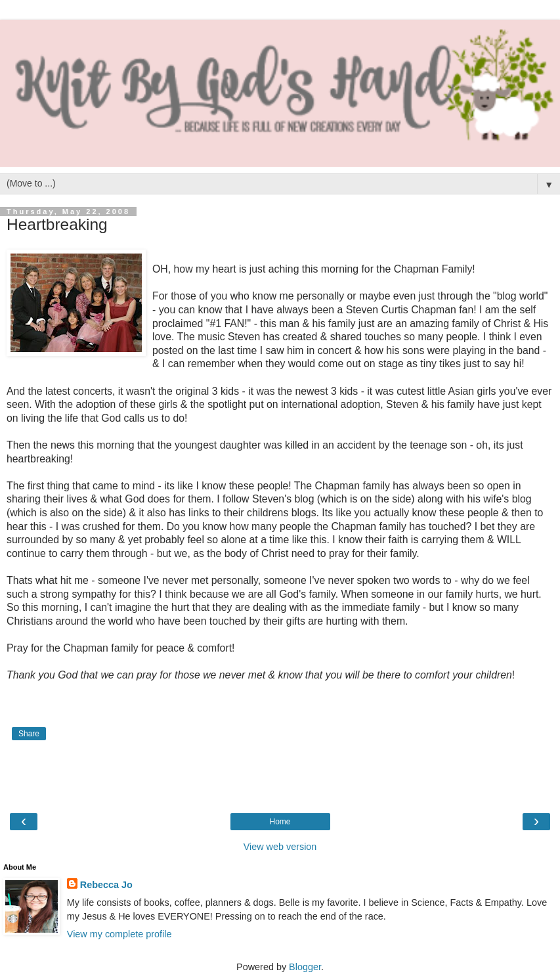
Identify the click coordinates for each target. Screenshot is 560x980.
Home (280, 822)
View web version (280, 847)
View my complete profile (119, 934)
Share (29, 734)
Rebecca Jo (106, 885)
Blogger (305, 967)
